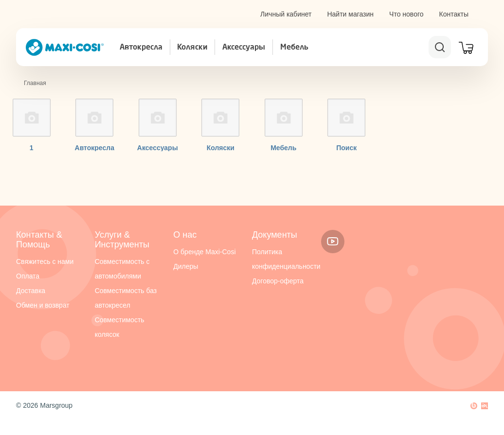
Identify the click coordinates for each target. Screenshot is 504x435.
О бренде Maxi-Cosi (204, 252)
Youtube (333, 242)
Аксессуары (244, 47)
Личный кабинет (286, 14)
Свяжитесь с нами (45, 261)
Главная (35, 83)
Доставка (31, 291)
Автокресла (141, 47)
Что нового (406, 14)
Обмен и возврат (43, 305)
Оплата (28, 276)
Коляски (192, 47)
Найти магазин (350, 14)
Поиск (346, 148)
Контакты (454, 14)
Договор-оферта (278, 281)
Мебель (294, 47)
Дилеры (186, 266)
